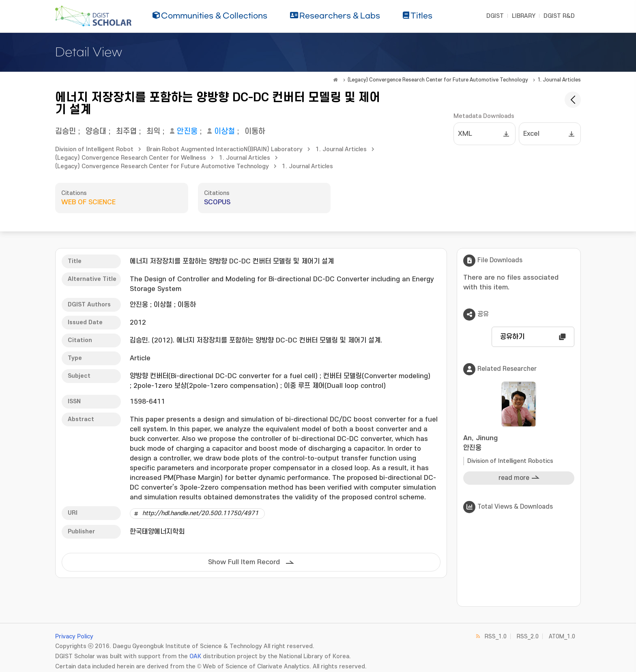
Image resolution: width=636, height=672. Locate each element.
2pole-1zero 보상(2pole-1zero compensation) (206, 386)
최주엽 (126, 132)
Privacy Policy (74, 637)
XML (465, 134)
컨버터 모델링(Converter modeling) (377, 376)
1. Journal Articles (559, 80)
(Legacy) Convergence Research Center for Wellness (131, 158)
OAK (195, 656)
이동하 (255, 132)
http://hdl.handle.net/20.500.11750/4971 (200, 513)
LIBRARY (524, 16)
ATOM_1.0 (562, 637)
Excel (531, 134)
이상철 (225, 132)
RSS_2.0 (528, 637)
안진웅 (187, 132)
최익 (153, 132)
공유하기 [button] (512, 337)
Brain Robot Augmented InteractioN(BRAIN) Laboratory (225, 149)
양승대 (96, 132)
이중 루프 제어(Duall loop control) (335, 386)
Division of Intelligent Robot (94, 149)
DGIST (495, 16)
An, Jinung (519, 444)
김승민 (66, 132)
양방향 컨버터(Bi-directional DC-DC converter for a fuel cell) (224, 376)
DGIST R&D (559, 16)
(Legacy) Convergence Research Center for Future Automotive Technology (438, 80)
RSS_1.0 (496, 637)
